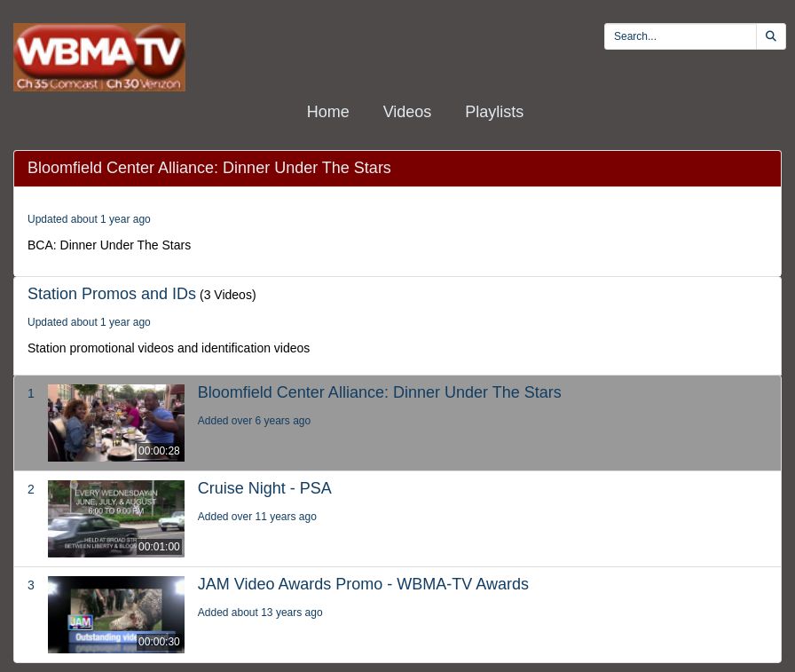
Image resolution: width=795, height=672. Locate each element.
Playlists (494, 112)
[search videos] (681, 36)
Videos (408, 112)
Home (328, 112)
